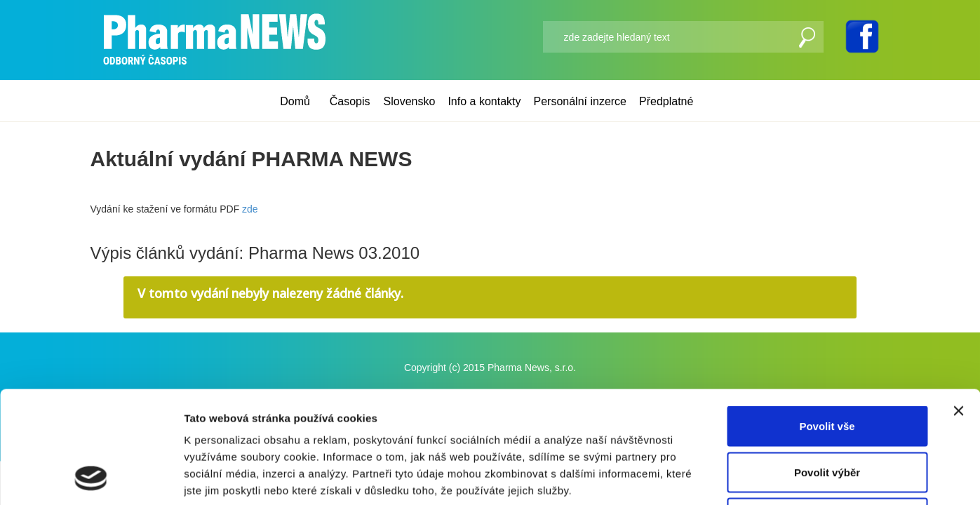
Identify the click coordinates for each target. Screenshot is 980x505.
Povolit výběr (827, 367)
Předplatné (666, 101)
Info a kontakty (484, 101)
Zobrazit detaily (741, 477)
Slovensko (410, 101)
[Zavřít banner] (958, 306)
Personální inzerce (580, 101)
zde (250, 209)
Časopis (350, 101)
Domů (295, 101)
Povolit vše (827, 321)
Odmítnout (827, 413)
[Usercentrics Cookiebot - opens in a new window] (91, 478)
